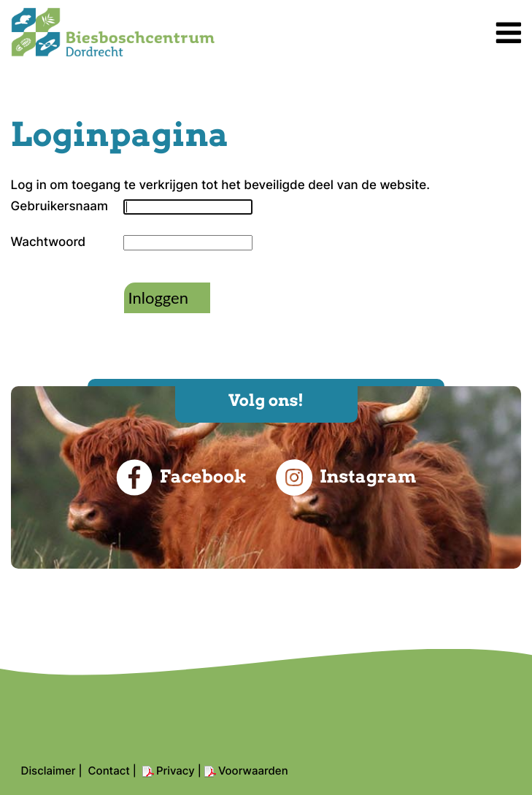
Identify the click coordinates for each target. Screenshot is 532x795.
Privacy (176, 771)
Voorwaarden (253, 771)
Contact (109, 771)
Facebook (181, 477)
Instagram (346, 477)
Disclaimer (49, 771)
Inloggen (158, 297)
